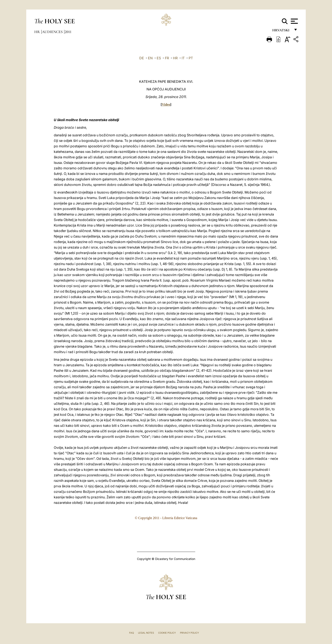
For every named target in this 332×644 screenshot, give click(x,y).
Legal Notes (146, 633)
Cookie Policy (167, 633)
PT (191, 58)
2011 (68, 32)
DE (142, 58)
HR (175, 58)
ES (159, 58)
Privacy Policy (189, 633)
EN (150, 58)
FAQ (131, 633)
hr (37, 32)
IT (183, 58)
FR (167, 58)
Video (166, 104)
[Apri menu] (294, 21)
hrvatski (282, 31)
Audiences (53, 32)
